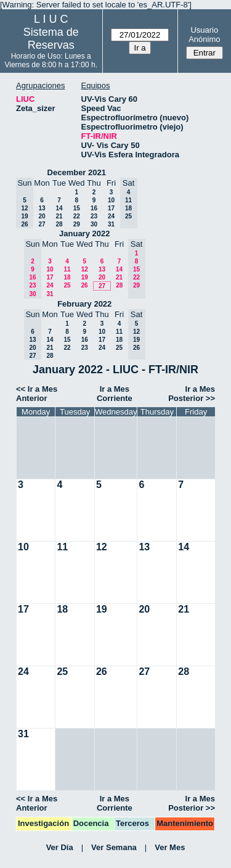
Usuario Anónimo (204, 35)
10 (111, 200)
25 (67, 285)
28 (59, 224)
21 (59, 216)
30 (94, 224)
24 (111, 216)
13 (42, 208)
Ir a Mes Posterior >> (192, 394)
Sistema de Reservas (51, 39)
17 (111, 208)
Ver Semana (114, 847)
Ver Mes (170, 847)
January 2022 (84, 234)
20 (42, 216)
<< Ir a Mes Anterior (37, 394)
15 (77, 208)
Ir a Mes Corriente (115, 394)
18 (67, 277)
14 (59, 208)
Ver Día (60, 847)
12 (85, 269)
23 (94, 216)
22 (77, 216)
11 (67, 269)
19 (85, 277)
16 (94, 208)
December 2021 (77, 172)
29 (77, 224)
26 (84, 285)
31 (111, 224)
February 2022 (84, 304)
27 (42, 224)
